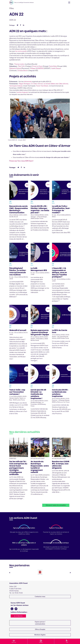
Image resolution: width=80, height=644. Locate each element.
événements (28, 82)
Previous (10, 573)
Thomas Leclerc (19, 64)
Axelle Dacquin (56, 68)
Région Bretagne (24, 84)
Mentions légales (40, 635)
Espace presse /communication (40, 623)
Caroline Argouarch (23, 92)
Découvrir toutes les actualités (56, 505)
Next (70, 573)
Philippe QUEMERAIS (37, 68)
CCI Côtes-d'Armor (37, 84)
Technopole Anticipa (16, 86)
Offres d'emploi (40, 629)
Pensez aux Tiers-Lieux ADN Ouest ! (22, 161)
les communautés (21, 51)
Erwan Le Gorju (37, 66)
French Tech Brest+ (42, 86)
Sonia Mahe (53, 66)
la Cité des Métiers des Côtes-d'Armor (56, 84)
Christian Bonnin (23, 71)
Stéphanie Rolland (15, 68)
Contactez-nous (40, 597)
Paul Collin (22, 66)
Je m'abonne (18, 616)
